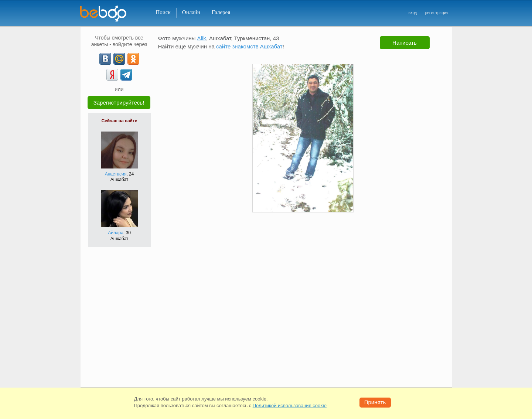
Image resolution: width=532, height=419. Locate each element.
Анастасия (116, 174)
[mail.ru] (119, 59)
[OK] (133, 59)
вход (412, 13)
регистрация (436, 13)
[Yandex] (112, 75)
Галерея (221, 12)
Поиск (163, 12)
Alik (202, 38)
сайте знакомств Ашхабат (249, 46)
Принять (375, 402)
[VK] (105, 59)
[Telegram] (126, 75)
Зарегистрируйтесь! (119, 103)
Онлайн (191, 12)
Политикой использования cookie (290, 406)
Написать (405, 43)
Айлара (116, 233)
